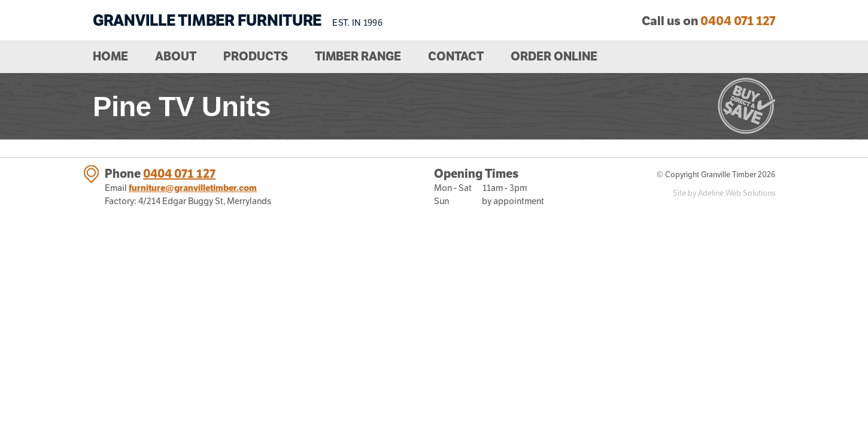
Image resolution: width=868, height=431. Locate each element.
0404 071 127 (179, 174)
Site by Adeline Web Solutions (724, 193)
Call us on (708, 21)
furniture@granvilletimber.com (193, 188)
